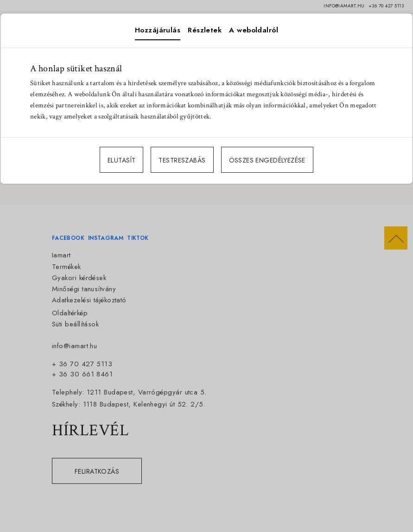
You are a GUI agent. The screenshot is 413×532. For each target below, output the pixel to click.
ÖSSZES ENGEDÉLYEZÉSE (267, 160)
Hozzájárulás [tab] (158, 30)
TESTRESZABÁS (182, 160)
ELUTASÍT (121, 160)
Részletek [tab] (205, 30)
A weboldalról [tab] (254, 30)
